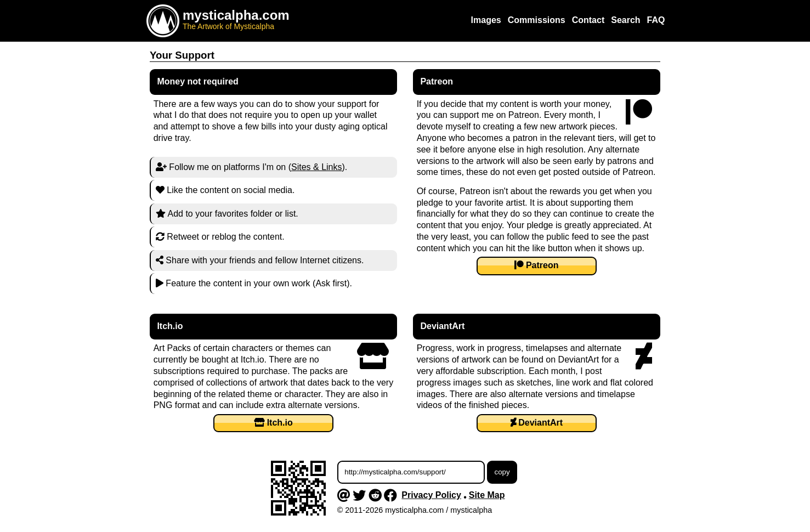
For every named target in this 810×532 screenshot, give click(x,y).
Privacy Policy (431, 495)
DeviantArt (537, 423)
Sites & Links (316, 167)
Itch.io (273, 423)
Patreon (536, 265)
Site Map (487, 495)
